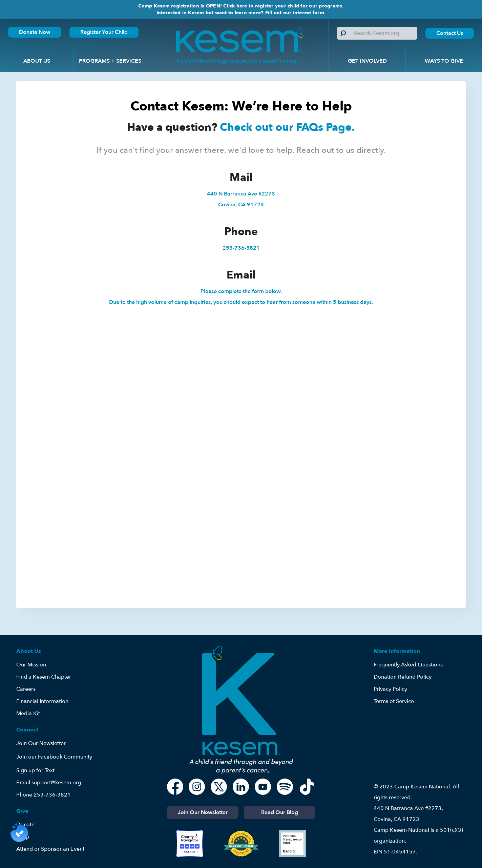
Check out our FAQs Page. (287, 127)
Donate (25, 825)
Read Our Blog (280, 812)
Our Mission (31, 665)
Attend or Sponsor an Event (50, 849)
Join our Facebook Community (54, 757)
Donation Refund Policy (403, 677)
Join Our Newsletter (41, 743)
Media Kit (28, 714)
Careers (26, 689)
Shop (23, 837)
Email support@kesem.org (49, 783)
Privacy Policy (390, 689)
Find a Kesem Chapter (44, 677)
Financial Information (42, 701)
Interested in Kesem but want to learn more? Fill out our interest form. (241, 13)
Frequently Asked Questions (408, 665)
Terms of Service (394, 701)
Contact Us (450, 33)
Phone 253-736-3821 (44, 795)
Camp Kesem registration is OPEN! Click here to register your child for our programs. (241, 6)
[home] (238, 45)
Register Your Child (104, 32)
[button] (37, 61)
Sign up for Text (35, 770)
